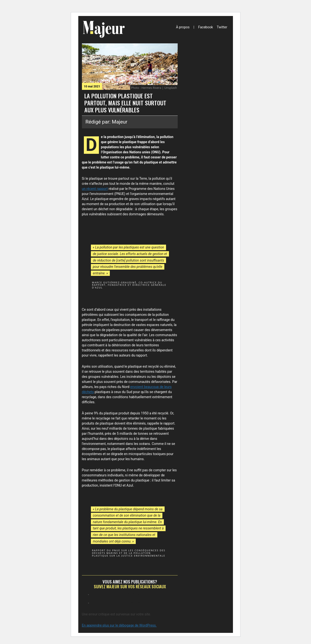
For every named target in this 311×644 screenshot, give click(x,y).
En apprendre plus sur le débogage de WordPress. (119, 625)
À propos (183, 27)
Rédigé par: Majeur (107, 122)
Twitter (222, 27)
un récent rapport (95, 189)
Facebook (205, 27)
